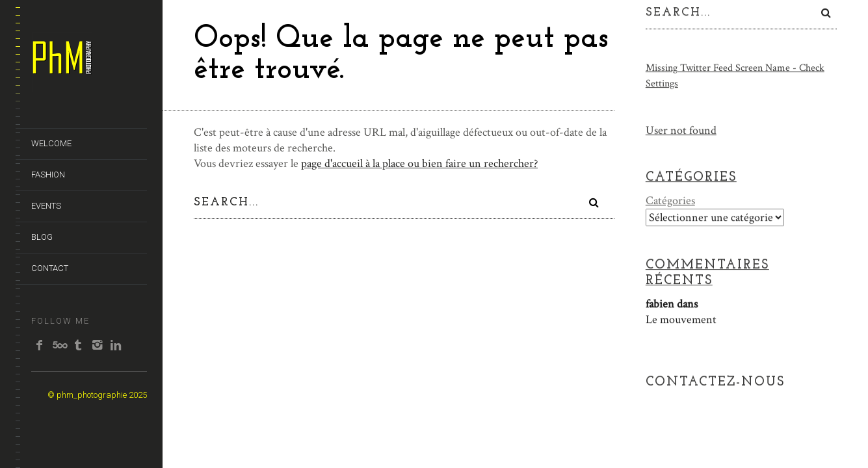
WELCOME (51, 143)
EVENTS (46, 206)
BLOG (42, 237)
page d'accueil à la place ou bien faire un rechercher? (419, 163)
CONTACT (50, 268)
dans (672, 304)
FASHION (48, 175)
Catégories (670, 201)
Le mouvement (681, 319)
